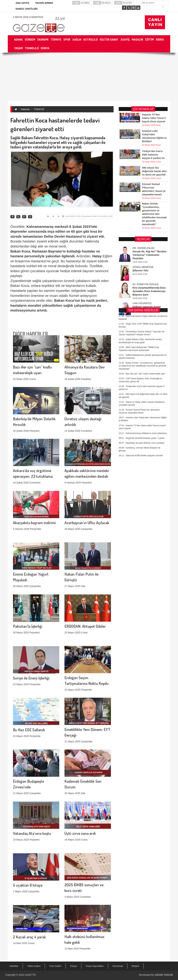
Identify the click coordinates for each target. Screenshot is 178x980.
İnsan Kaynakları (95, 966)
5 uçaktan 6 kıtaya (28, 849)
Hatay (97, 256)
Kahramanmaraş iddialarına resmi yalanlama (143, 295)
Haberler (25, 109)
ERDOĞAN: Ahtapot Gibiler (85, 590)
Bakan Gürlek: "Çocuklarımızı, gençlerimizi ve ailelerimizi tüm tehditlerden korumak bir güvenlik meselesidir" (142, 228)
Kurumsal (118, 966)
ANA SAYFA (22, 3)
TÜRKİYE (39, 109)
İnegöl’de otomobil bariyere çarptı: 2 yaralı (142, 300)
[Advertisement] (89, 77)
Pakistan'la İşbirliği (28, 590)
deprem (17, 231)
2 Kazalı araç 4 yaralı (29, 900)
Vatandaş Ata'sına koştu (32, 797)
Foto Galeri (55, 966)
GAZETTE (30, 975)
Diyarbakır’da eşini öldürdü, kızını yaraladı (142, 305)
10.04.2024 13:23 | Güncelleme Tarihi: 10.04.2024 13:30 (87, 216)
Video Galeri (34, 966)
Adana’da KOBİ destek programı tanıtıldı (141, 317)
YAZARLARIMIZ (44, 3)
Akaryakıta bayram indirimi (34, 486)
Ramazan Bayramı (47, 251)
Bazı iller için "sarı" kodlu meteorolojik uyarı (142, 236)
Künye (73, 966)
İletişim (135, 966)
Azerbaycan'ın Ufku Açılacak (87, 486)
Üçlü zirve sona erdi (80, 797)
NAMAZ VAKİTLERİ (27, 9)
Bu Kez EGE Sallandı (29, 693)
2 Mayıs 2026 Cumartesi (28, 17)
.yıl (60, 18)
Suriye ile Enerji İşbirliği (31, 641)
